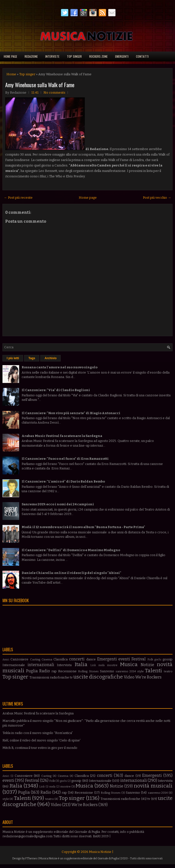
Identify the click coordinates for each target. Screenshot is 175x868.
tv (71, 677)
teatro (168, 671)
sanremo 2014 (126, 671)
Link (93, 665)
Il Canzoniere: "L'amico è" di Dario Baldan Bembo (63, 481)
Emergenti (122, 56)
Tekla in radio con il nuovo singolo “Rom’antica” (38, 733)
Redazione (31, 56)
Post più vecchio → (157, 198)
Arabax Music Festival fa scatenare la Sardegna (62, 436)
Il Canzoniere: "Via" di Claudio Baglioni (56, 390)
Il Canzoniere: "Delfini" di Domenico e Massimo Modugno (71, 550)
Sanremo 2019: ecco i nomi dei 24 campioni (58, 504)
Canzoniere (19, 659)
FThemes (31, 858)
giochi (158, 660)
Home (11, 74)
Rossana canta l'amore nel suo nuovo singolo (60, 367)
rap (54, 671)
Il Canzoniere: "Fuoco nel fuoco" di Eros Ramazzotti (65, 459)
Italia (81, 665)
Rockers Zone (98, 56)
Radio (45, 671)
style (140, 671)
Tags (32, 358)
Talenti (153, 671)
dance (91, 659)
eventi (124, 659)
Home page (10, 56)
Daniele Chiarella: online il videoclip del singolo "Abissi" (71, 573)
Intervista (64, 665)
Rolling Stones (88, 671)
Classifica (61, 659)
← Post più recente (18, 198)
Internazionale (14, 665)
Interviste (52, 56)
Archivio (50, 358)
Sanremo (107, 671)
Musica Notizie (100, 852)
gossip (168, 659)
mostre (112, 665)
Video (129, 677)
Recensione (67, 671)
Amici (6, 660)
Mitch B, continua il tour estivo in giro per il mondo (40, 748)
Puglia (32, 671)
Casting (35, 659)
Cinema (47, 659)
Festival (139, 659)
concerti (77, 659)
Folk (150, 659)
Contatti (142, 56)
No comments (54, 93)
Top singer (74, 56)
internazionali (41, 665)
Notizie (147, 665)
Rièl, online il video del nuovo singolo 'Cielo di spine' (42, 740)
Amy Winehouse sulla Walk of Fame (40, 85)
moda (102, 665)
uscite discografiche (98, 677)
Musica (129, 665)
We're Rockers (148, 677)
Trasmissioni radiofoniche (49, 677)
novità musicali (153, 786)
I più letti (13, 358)
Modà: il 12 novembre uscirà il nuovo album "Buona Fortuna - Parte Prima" (83, 527)
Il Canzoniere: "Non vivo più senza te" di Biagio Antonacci (71, 413)
